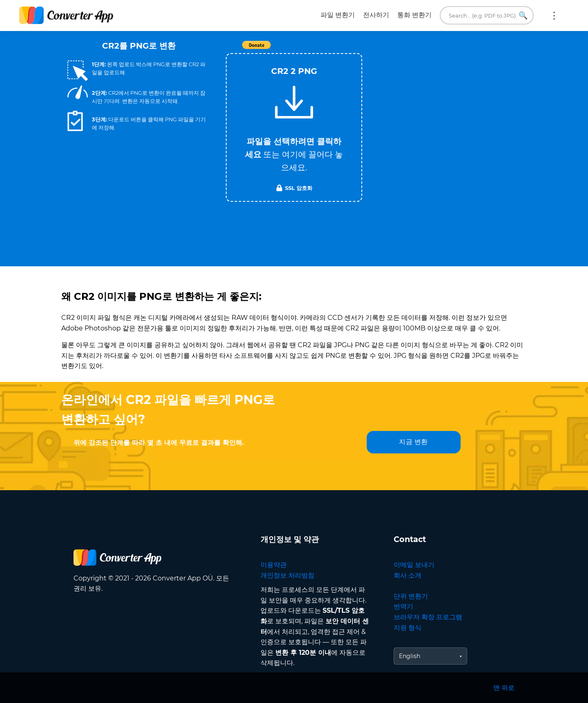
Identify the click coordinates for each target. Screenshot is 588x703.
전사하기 (376, 15)
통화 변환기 (414, 15)
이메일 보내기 (414, 565)
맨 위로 (504, 688)
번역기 (403, 606)
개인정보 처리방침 (287, 575)
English (410, 656)
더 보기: (554, 16)
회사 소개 (408, 575)
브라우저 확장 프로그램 (428, 617)
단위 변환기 (411, 596)
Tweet (341, 49)
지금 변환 (413, 442)
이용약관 (274, 565)
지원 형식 (408, 628)
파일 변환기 (338, 15)
